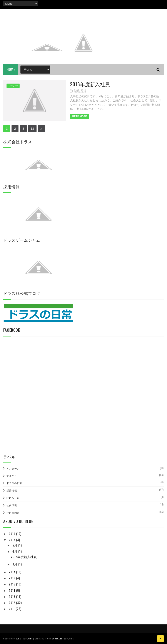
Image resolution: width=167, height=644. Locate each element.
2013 (12, 596)
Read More (76, 116)
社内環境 (12, 505)
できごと (13, 86)
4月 (15, 551)
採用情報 (12, 490)
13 (32, 129)
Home (11, 70)
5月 (15, 545)
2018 (12, 540)
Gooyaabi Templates (63, 638)
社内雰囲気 (13, 513)
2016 (12, 578)
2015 (12, 584)
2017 (12, 572)
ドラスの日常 (14, 483)
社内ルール (13, 498)
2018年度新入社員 (86, 84)
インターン (13, 468)
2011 (12, 609)
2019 (12, 534)
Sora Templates (24, 638)
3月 (15, 564)
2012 (12, 603)
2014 (12, 590)
